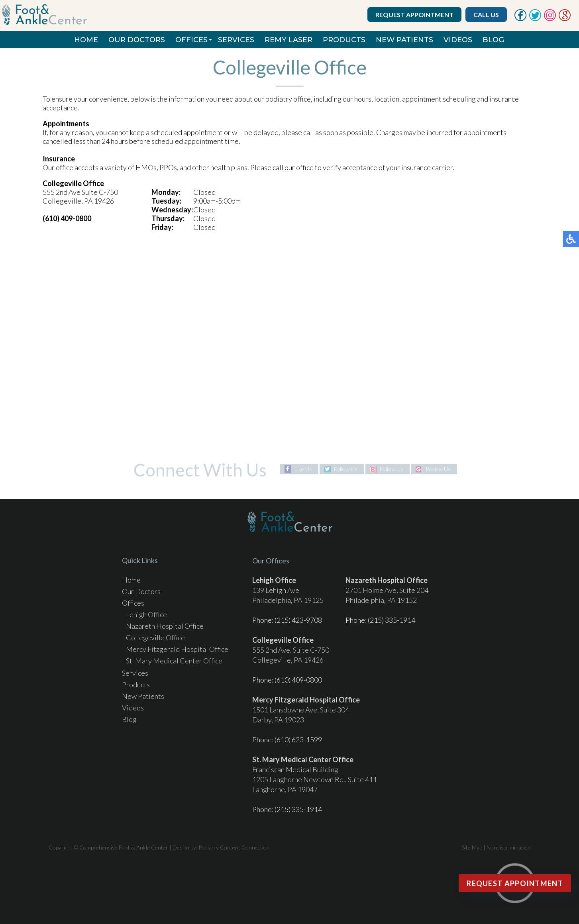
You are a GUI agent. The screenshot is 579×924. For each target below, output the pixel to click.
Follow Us (346, 469)
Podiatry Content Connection (234, 847)
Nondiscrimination (509, 847)
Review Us (438, 469)
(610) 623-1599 (298, 740)
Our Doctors (137, 40)
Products (344, 40)
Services (236, 40)
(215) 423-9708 (298, 620)
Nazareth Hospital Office (165, 626)
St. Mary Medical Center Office (174, 661)
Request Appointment (414, 15)
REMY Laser (289, 40)
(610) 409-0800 (298, 680)
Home (86, 40)
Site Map (472, 847)
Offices (191, 40)
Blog (493, 40)
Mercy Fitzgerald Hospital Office (177, 649)
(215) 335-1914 (392, 620)
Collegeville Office (155, 638)
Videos (458, 40)
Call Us (486, 15)
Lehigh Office (146, 614)
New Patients (404, 40)
